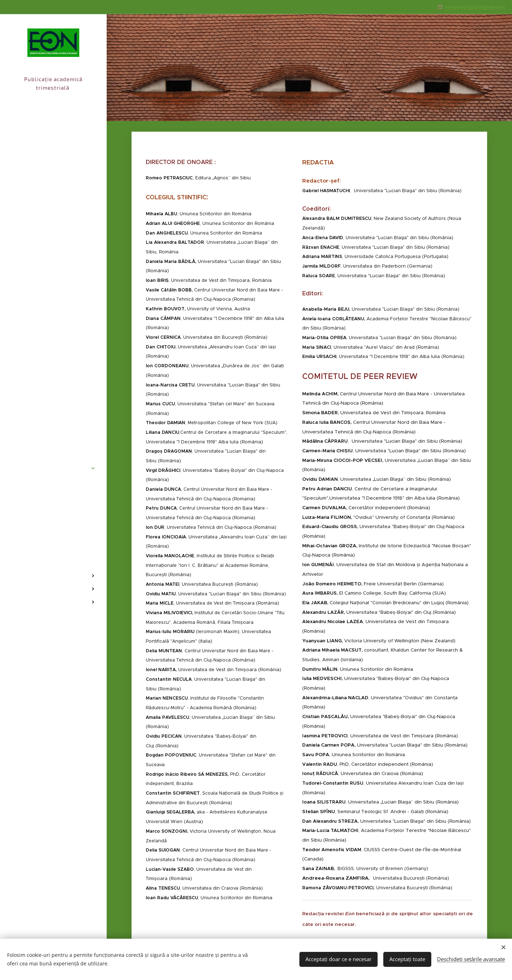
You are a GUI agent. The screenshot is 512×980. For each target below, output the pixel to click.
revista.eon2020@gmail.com (475, 7)
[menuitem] (53, 447)
